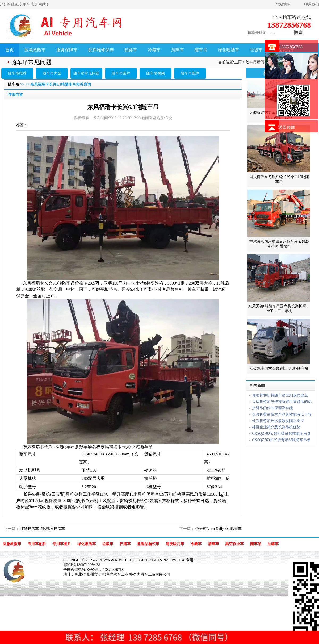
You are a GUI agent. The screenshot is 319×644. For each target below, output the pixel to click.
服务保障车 (67, 50)
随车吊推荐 (17, 73)
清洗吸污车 (175, 544)
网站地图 (283, 4)
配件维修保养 (101, 50)
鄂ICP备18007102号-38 (82, 565)
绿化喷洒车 (229, 50)
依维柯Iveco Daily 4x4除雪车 (218, 529)
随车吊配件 (190, 73)
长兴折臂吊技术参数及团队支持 (278, 421)
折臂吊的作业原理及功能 (272, 408)
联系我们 (312, 4)
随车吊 (201, 50)
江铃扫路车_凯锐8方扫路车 (42, 529)
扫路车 (131, 50)
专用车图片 (62, 544)
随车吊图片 (121, 73)
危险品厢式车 (148, 544)
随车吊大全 (52, 73)
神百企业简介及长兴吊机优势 (276, 427)
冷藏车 (154, 50)
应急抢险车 (35, 50)
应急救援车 (12, 544)
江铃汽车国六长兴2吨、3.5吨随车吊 (279, 368)
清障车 (178, 50)
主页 (238, 62)
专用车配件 (37, 544)
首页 (10, 50)
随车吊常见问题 (86, 73)
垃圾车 (256, 50)
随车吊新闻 (255, 62)
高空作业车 (234, 544)
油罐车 (273, 544)
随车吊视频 (156, 73)
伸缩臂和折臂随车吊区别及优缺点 (280, 395)
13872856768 (291, 47)
